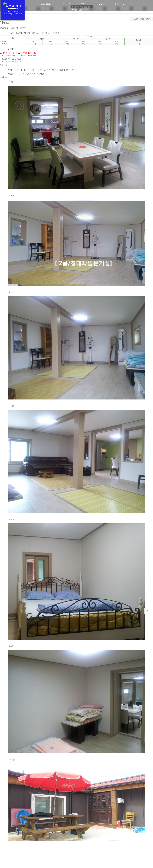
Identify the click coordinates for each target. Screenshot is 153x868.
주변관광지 (102, 4)
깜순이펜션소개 (49, 4)
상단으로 (147, 611)
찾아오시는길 (121, 4)
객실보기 (68, 4)
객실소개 (140, 19)
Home (134, 19)
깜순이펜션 (13, 10)
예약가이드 (84, 4)
